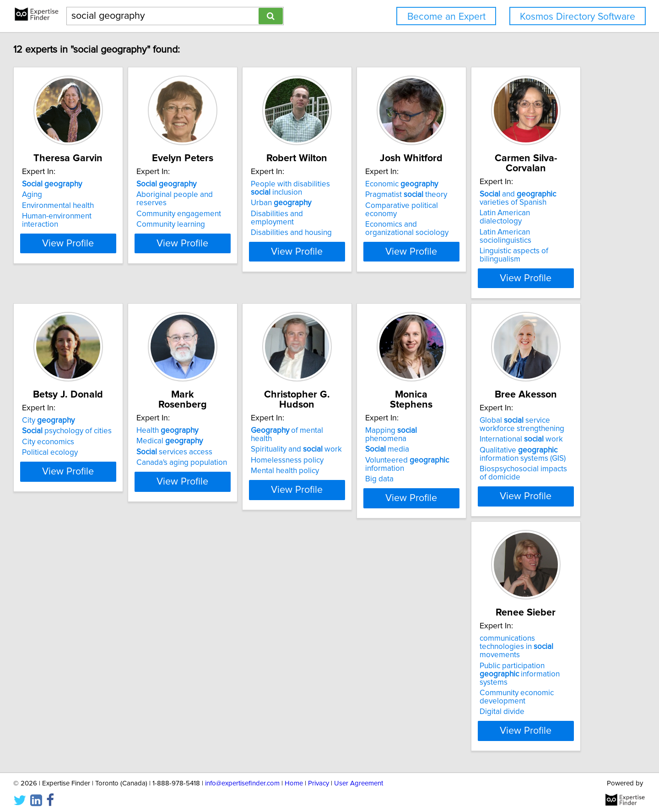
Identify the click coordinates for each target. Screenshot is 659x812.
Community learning (235, 226)
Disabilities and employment (387, 224)
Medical (371, 433)
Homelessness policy (512, 444)
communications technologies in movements (393, 654)
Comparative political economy (529, 216)
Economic (512, 194)
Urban (368, 213)
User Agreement (359, 779)
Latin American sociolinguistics (116, 452)
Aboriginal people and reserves (255, 205)
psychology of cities (246, 433)
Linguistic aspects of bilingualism (119, 463)
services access (376, 444)
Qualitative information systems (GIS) (244, 684)
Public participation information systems (391, 673)
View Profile (122, 270)
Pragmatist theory (516, 205)
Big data (78, 691)
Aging (74, 205)
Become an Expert (446, 17)
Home (294, 779)
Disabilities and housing (379, 234)
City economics (227, 444)
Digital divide (361, 707)
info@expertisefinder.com (242, 779)
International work (243, 669)
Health (369, 422)
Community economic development (375, 692)
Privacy (319, 779)
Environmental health (100, 216)
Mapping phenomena (111, 650)
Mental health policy (510, 454)
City (227, 422)
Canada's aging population (384, 454)
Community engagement (243, 216)
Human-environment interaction (117, 226)
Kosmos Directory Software (578, 17)
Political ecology (229, 454)
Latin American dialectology (111, 441)
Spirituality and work (521, 433)
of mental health (523, 422)
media (86, 661)
